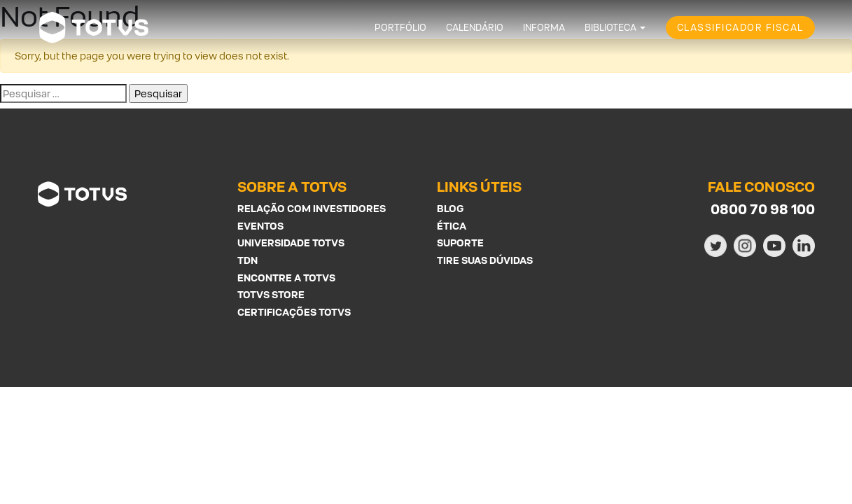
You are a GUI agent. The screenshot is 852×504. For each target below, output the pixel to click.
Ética (452, 226)
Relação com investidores (312, 208)
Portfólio (400, 28)
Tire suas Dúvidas (485, 260)
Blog (450, 208)
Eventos (260, 226)
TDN (247, 260)
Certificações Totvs (294, 312)
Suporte (460, 243)
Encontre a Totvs (286, 278)
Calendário (475, 28)
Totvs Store (271, 294)
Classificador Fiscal (740, 28)
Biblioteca (610, 28)
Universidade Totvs (291, 243)
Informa (544, 28)
